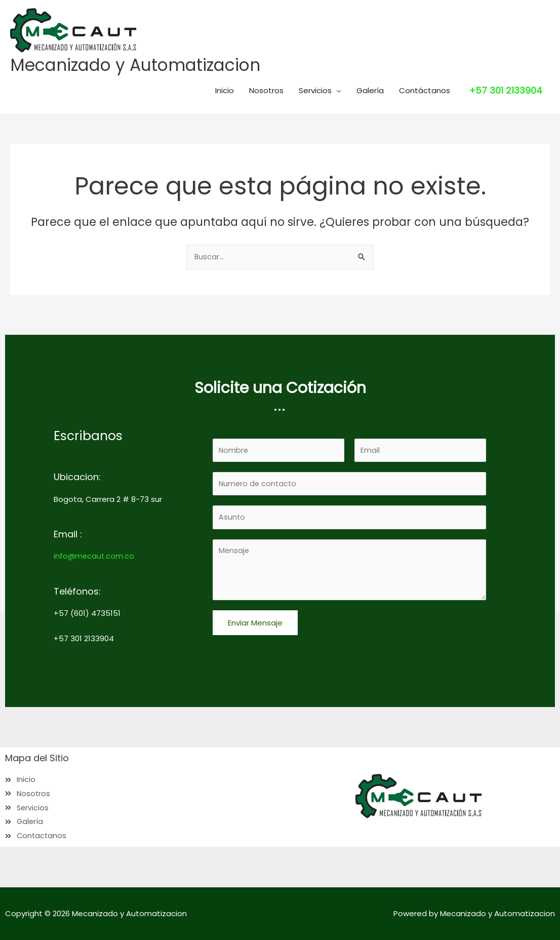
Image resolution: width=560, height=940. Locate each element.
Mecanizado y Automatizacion (143, 66)
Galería (370, 91)
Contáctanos (425, 91)
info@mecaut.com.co (95, 553)
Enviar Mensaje (255, 623)
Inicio (225, 91)
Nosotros (266, 91)
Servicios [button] (315, 91)
